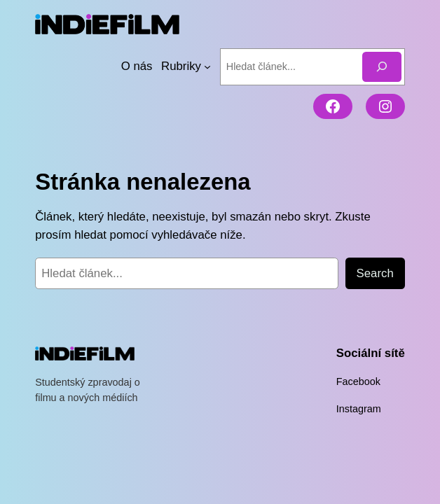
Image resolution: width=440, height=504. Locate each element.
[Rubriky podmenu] (207, 66)
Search (375, 273)
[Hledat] (382, 66)
